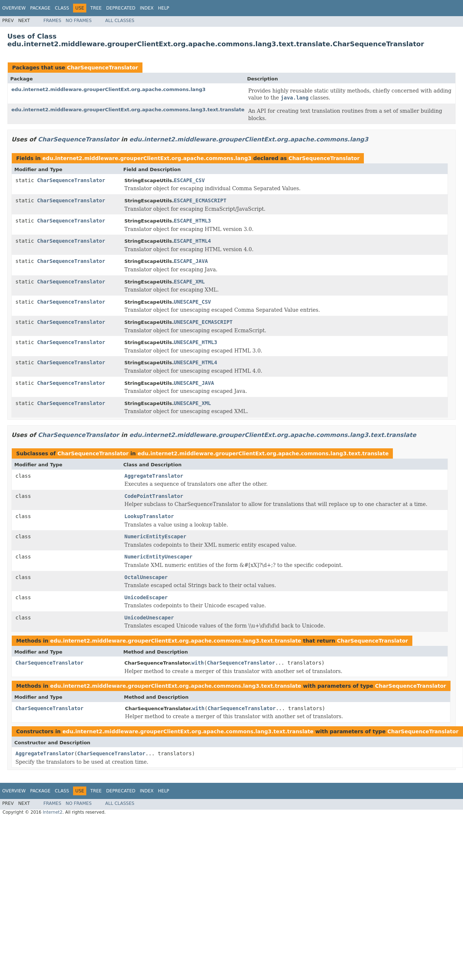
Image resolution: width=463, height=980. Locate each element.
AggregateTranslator (154, 476)
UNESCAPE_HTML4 (195, 362)
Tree (96, 8)
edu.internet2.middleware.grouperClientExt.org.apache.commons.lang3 (108, 89)
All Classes (120, 21)
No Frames (79, 21)
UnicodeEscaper (146, 597)
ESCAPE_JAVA (191, 261)
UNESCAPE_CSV (192, 302)
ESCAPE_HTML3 (192, 221)
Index (147, 8)
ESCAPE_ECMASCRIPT (200, 200)
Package (40, 8)
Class (62, 8)
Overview (14, 8)
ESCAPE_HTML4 (192, 241)
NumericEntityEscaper (155, 536)
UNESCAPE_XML (192, 403)
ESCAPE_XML (189, 282)
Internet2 (53, 812)
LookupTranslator (149, 516)
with (198, 663)
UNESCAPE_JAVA (194, 383)
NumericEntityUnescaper (158, 557)
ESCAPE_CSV (189, 180)
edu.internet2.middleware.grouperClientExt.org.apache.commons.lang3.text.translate (128, 110)
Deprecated (121, 8)
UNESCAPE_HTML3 (195, 342)
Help (164, 8)
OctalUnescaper (146, 577)
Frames (52, 21)
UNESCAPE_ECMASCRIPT (203, 322)
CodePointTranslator (154, 496)
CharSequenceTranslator (102, 68)
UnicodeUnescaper (149, 618)
